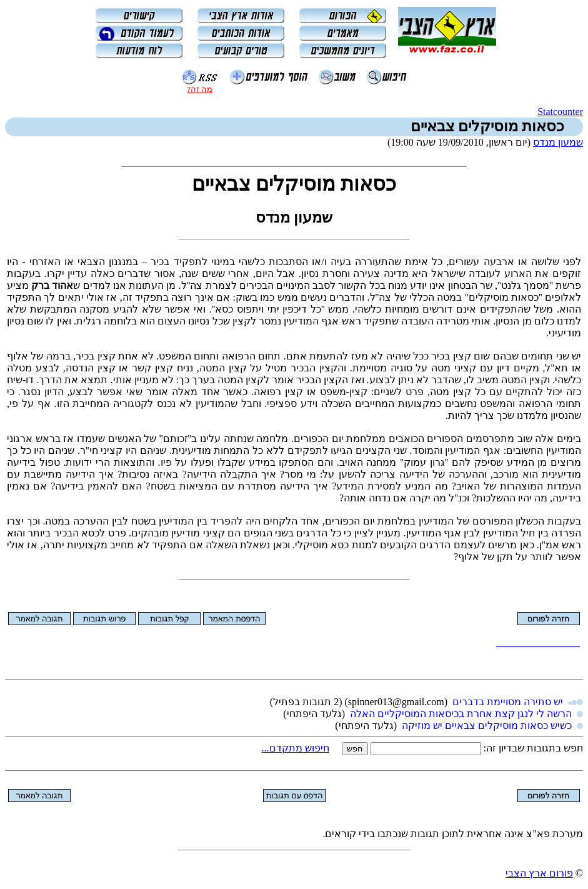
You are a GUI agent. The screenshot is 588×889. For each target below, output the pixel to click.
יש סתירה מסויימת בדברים (508, 702)
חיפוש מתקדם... (296, 748)
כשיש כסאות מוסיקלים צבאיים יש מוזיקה (487, 726)
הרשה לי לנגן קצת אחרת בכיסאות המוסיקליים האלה (461, 714)
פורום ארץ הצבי (539, 873)
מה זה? (200, 89)
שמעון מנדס (558, 142)
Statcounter (560, 112)
